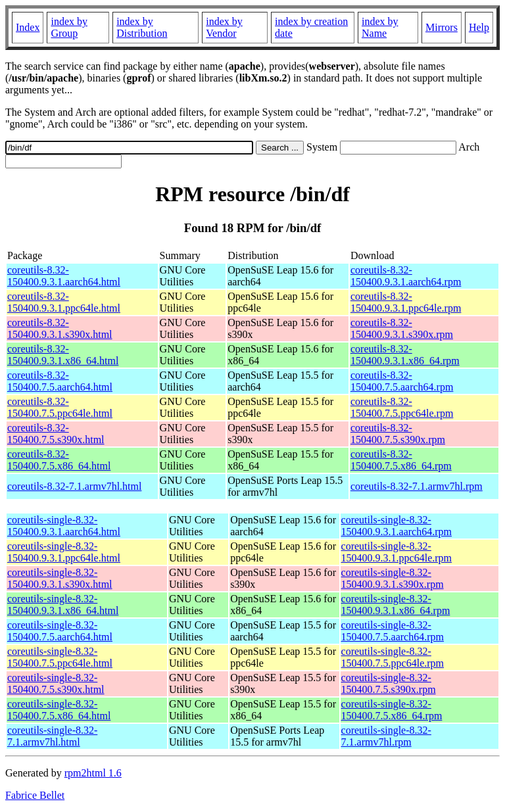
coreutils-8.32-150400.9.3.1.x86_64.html (63, 355)
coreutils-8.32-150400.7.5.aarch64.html (60, 381)
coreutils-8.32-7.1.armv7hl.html (74, 486)
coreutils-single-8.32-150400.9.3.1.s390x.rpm (393, 578)
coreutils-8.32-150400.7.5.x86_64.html (59, 460)
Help (479, 27)
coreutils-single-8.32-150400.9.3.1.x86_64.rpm (396, 605)
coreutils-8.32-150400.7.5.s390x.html (56, 434)
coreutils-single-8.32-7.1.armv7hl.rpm (386, 736)
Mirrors (442, 27)
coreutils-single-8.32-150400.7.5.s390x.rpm (389, 683)
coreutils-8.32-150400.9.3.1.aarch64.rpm (406, 276)
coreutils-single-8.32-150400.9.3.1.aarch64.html (64, 526)
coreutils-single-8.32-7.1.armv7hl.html (52, 736)
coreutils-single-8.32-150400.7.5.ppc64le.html (60, 657)
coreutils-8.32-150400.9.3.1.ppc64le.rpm (406, 302)
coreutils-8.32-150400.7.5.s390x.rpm (398, 434)
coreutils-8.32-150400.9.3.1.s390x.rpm (402, 328)
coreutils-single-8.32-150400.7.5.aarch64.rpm (393, 631)
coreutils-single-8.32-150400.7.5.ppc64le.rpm (393, 657)
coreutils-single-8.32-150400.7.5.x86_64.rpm (392, 710)
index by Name (380, 27)
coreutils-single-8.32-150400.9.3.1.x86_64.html (63, 605)
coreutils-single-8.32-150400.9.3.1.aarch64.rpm (397, 526)
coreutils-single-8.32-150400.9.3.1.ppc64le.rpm (397, 552)
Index (28, 27)
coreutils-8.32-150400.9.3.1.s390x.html (60, 328)
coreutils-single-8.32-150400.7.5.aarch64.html (60, 631)
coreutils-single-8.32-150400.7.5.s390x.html (56, 683)
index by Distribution (142, 27)
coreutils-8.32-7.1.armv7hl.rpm (417, 486)
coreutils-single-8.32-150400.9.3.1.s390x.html (60, 578)
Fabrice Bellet (35, 795)
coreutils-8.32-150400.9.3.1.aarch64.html (64, 276)
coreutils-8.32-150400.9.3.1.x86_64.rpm (405, 355)
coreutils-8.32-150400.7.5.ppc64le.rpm (402, 407)
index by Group (69, 27)
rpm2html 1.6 (93, 773)
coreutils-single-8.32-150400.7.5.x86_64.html (59, 710)
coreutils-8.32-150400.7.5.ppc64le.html (60, 407)
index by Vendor (224, 27)
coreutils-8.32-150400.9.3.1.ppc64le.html (64, 302)
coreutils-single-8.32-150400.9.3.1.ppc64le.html (64, 552)
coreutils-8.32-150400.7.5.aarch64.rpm (402, 381)
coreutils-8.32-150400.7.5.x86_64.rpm (401, 460)
